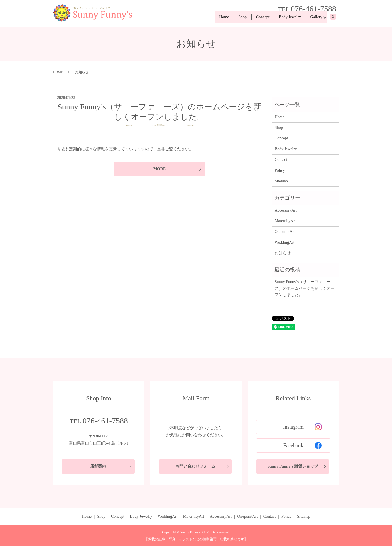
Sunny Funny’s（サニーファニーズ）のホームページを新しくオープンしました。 (305, 288)
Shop (233, 19)
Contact (281, 160)
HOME (58, 72)
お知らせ (283, 253)
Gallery (315, 19)
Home (212, 19)
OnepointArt (285, 232)
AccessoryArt (286, 210)
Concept (256, 19)
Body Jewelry (286, 19)
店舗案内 (98, 466)
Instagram (302, 427)
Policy (280, 170)
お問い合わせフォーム (195, 466)
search (336, 19)
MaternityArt (285, 221)
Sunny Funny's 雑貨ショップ (293, 466)
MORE (160, 169)
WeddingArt (285, 242)
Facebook (302, 446)
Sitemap (281, 181)
